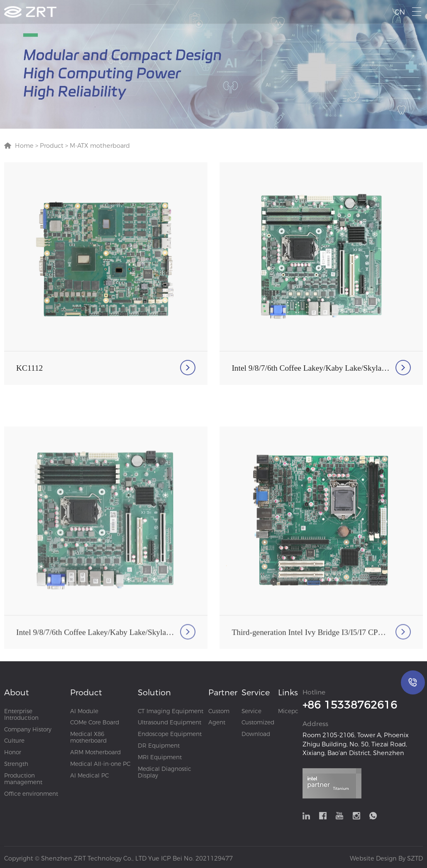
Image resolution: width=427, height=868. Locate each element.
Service (251, 711)
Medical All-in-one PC (100, 764)
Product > (53, 146)
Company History (28, 729)
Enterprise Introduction (21, 714)
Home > (27, 146)
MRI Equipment (160, 757)
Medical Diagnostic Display (165, 772)
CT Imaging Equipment (171, 711)
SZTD (414, 858)
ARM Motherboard (95, 752)
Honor (13, 752)
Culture (14, 741)
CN (400, 12)
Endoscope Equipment (170, 734)
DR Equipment (159, 746)
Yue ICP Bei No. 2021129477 (190, 858)
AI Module (84, 711)
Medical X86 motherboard (88, 737)
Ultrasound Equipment (170, 722)
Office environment (31, 794)
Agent (217, 722)
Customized (258, 722)
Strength (16, 764)
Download (256, 734)
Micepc (288, 711)
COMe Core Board (95, 722)
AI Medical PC (89, 775)
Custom (219, 711)
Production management (23, 779)
